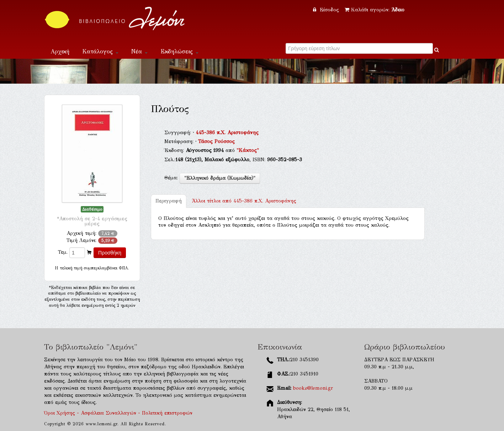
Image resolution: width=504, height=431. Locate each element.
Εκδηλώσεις (179, 51)
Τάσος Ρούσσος (216, 141)
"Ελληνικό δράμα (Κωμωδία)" (220, 178)
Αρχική (60, 51)
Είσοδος (327, 10)
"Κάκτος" (248, 150)
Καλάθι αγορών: (375, 10)
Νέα (139, 51)
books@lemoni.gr (313, 388)
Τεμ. (63, 252)
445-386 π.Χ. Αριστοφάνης (227, 133)
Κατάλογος (100, 51)
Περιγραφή (169, 201)
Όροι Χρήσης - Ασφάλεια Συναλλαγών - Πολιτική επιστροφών (118, 413)
